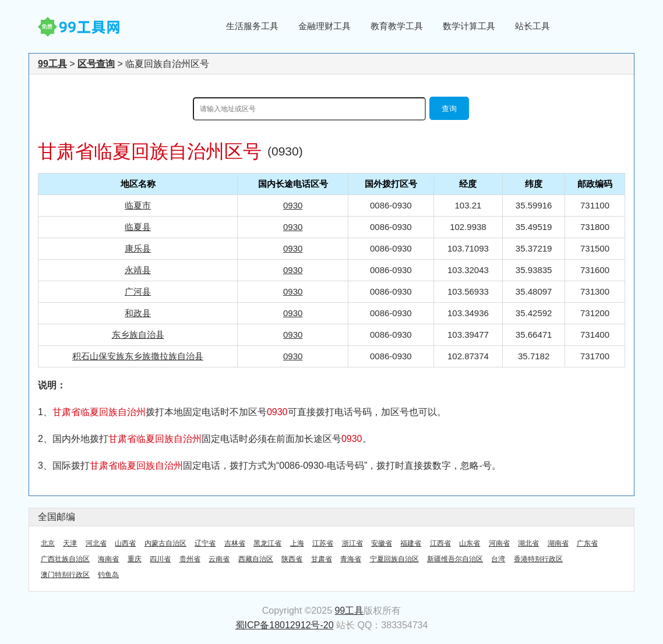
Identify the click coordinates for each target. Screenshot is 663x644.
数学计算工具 (469, 26)
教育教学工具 (397, 26)
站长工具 (532, 26)
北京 (48, 543)
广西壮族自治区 (65, 559)
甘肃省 (322, 559)
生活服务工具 (252, 26)
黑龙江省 (267, 543)
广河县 (138, 291)
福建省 (411, 543)
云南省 (219, 559)
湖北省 (528, 543)
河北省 (96, 543)
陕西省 (292, 559)
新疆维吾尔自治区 (455, 559)
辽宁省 (205, 543)
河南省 (499, 543)
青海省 (351, 559)
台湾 (498, 559)
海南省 (108, 559)
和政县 (138, 313)
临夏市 (138, 205)
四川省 (160, 559)
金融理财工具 (325, 26)
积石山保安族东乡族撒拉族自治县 (138, 356)
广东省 (587, 543)
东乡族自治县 (138, 335)
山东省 (470, 543)
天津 (70, 543)
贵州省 (190, 559)
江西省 (440, 543)
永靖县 (138, 270)
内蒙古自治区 (165, 543)
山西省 (125, 543)
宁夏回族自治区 (394, 559)
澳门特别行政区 (65, 575)
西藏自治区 (256, 559)
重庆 (135, 559)
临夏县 (138, 227)
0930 (293, 205)
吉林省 (235, 543)
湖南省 (558, 543)
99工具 (52, 64)
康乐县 (138, 248)
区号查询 (96, 64)
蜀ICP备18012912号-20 (285, 625)
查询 (449, 109)
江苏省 (323, 543)
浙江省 (352, 543)
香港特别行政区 (538, 559)
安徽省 (382, 543)
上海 (297, 543)
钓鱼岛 (108, 575)
